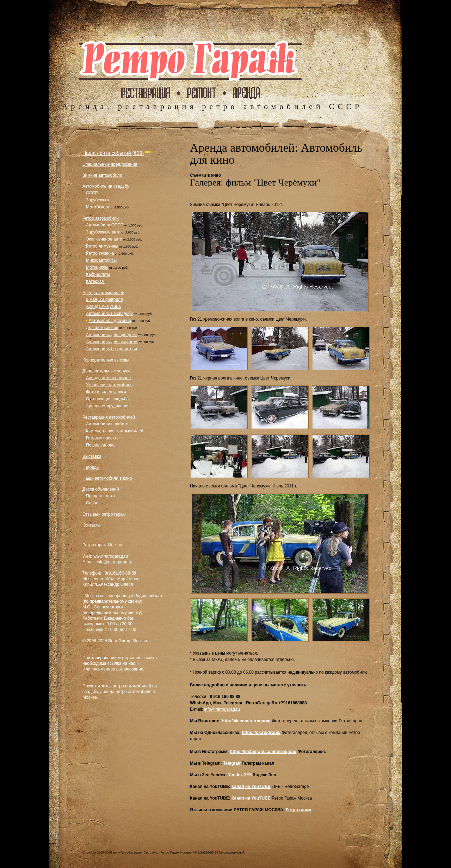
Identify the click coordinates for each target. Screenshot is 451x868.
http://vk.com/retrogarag (246, 721)
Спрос (92, 503)
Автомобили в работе (107, 424)
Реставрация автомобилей (109, 417)
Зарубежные (98, 200)
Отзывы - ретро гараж (104, 514)
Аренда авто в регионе (108, 378)
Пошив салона (100, 445)
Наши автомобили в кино (107, 478)
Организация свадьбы (108, 399)
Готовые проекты (103, 438)
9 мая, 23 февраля (104, 299)
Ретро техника (100, 253)
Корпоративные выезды (106, 360)
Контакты (92, 525)
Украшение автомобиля (109, 385)
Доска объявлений (101, 489)
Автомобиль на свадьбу (106, 186)
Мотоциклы (97, 267)
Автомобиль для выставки (112, 342)
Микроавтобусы (101, 260)
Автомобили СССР (105, 225)
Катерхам (95, 281)
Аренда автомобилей (103, 293)
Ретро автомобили (101, 218)
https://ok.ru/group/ (261, 733)
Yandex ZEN (240, 775)
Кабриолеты (98, 274)
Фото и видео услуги (106, 392)
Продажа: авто (100, 496)
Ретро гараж (298, 810)
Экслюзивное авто (104, 239)
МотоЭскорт (98, 207)
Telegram (232, 763)
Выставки (92, 456)
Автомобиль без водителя (112, 349)
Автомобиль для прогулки (111, 335)
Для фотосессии (102, 328)
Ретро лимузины (102, 246)
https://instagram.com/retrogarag (263, 752)
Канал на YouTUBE (251, 787)
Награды (91, 467)
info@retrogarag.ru (115, 562)
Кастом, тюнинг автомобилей (115, 431)
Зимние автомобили (102, 175)
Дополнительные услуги (106, 371)
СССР (92, 193)
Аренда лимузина (103, 306)
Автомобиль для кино (110, 321)
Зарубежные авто (103, 232)
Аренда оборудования (108, 406)
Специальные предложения (110, 164)
